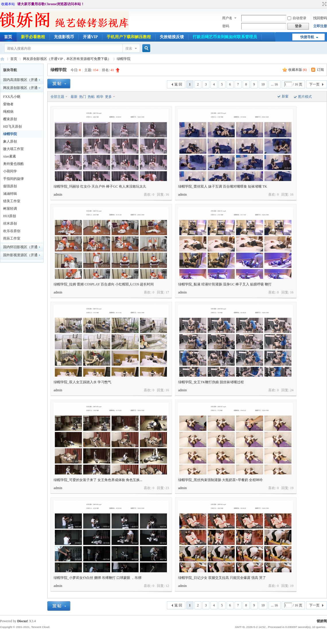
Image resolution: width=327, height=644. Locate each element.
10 (263, 84)
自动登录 (297, 18)
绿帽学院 (124, 59)
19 (292, 488)
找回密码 (320, 18)
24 (292, 390)
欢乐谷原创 (12, 231)
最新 (74, 97)
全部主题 (57, 97)
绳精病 (8, 112)
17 (167, 292)
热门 (83, 97)
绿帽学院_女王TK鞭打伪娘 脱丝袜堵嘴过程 (211, 382)
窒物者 (8, 104)
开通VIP (90, 37)
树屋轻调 (10, 209)
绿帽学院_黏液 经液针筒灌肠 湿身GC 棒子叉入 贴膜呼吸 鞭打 (225, 284)
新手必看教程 (33, 37)
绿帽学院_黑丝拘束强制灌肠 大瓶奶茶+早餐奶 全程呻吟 (220, 480)
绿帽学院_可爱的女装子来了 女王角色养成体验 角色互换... (98, 480)
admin (58, 194)
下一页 (314, 84)
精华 (100, 97)
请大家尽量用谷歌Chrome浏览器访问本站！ (51, 4)
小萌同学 (10, 171)
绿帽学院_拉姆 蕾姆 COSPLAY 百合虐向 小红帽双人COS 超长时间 (104, 284)
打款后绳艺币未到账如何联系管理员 (225, 37)
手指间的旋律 (13, 179)
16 (167, 194)
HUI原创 (10, 216)
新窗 (285, 96)
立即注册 (320, 26)
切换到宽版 (324, 4)
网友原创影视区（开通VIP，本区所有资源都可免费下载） (67, 59)
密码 (226, 26)
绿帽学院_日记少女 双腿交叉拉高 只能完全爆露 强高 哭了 (222, 578)
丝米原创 (10, 223)
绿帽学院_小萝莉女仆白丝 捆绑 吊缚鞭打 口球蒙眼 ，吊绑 (98, 578)
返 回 (178, 84)
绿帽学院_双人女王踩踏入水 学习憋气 (82, 382)
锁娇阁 (2, 59)
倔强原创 (10, 186)
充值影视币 (64, 37)
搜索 (129, 48)
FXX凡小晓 (12, 97)
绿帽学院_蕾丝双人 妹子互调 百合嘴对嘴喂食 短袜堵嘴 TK (223, 186)
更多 (108, 97)
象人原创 (10, 141)
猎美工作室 (12, 201)
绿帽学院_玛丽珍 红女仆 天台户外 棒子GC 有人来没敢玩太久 (100, 186)
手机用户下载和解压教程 (129, 37)
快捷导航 (307, 37)
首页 (14, 59)
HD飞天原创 (12, 127)
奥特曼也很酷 (13, 164)
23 (167, 488)
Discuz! (23, 621)
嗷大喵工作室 (13, 149)
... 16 (275, 84)
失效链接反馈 (172, 37)
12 (167, 586)
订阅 (320, 70)
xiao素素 (10, 156)
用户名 (227, 18)
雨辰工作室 (12, 238)
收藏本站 (8, 4)
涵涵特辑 (10, 194)
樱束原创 (10, 119)
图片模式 (305, 97)
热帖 (91, 97)
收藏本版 (298, 70)
